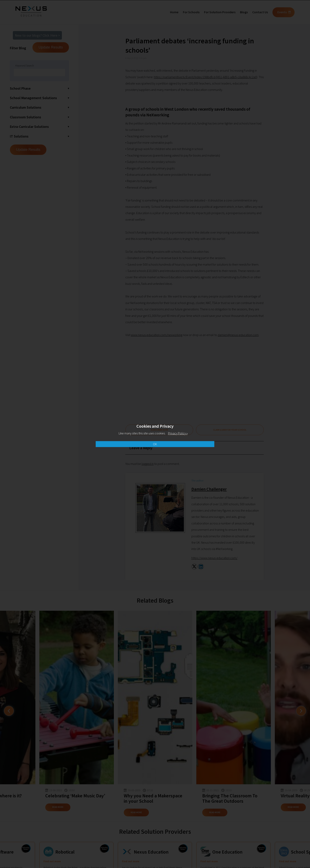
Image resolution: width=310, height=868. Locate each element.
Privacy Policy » (178, 433)
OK (155, 444)
